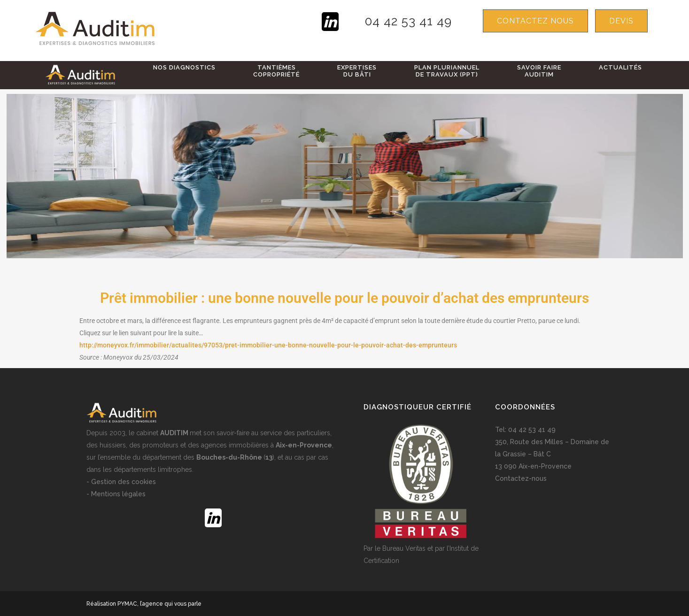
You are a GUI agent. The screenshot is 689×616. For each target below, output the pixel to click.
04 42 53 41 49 (408, 21)
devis (621, 21)
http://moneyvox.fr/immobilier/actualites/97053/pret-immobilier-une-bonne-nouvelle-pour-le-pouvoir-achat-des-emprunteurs (268, 345)
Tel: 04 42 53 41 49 (525, 430)
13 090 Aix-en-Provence (533, 466)
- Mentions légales (116, 494)
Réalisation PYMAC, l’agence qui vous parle (144, 604)
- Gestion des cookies (121, 482)
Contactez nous (535, 21)
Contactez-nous (521, 478)
